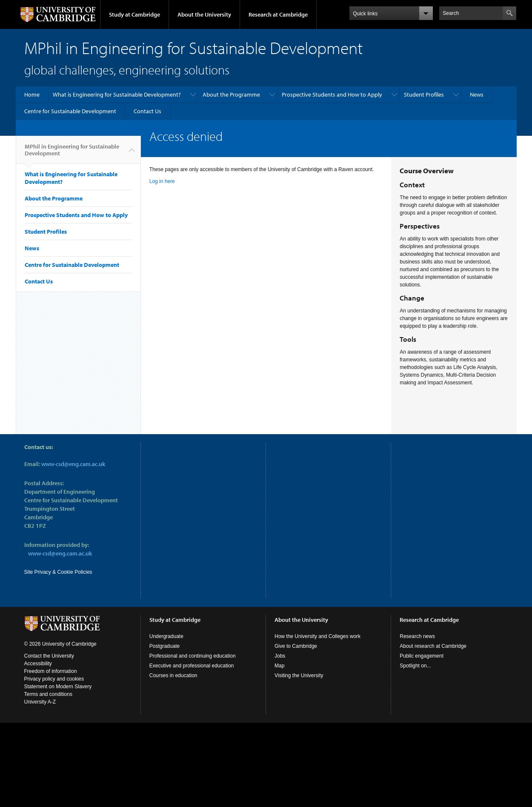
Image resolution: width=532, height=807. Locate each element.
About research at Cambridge (433, 646)
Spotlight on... (415, 666)
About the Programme (231, 94)
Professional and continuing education (193, 656)
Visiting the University (299, 675)
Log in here (162, 181)
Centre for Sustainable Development (70, 111)
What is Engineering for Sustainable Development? (117, 94)
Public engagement (422, 656)
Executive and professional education (192, 666)
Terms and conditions (48, 694)
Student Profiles (424, 94)
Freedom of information (51, 671)
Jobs (280, 656)
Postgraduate (164, 646)
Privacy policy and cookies (54, 679)
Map (279, 666)
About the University (204, 14)
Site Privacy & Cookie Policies (58, 572)
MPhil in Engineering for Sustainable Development (72, 153)
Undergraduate (166, 636)
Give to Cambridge (296, 646)
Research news (417, 636)
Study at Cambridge (134, 14)
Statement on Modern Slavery (58, 687)
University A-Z (40, 702)
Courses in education (173, 675)
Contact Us (147, 111)
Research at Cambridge (278, 14)
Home (32, 94)
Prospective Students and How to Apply (332, 94)
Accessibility (38, 664)
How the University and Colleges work (317, 636)
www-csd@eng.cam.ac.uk (73, 464)
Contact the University (49, 656)
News (477, 94)
